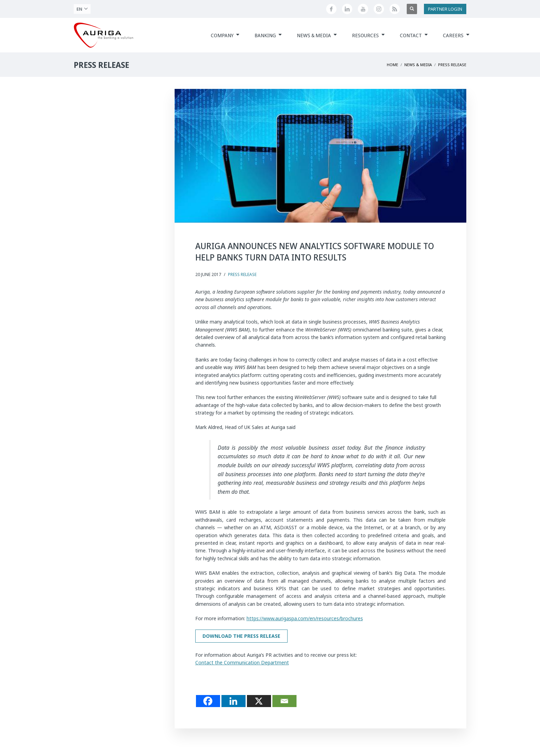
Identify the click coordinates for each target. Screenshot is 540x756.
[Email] (284, 701)
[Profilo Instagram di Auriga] (379, 9)
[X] (259, 701)
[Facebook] (208, 701)
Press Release (242, 274)
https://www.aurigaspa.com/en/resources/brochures (305, 618)
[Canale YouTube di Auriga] (363, 9)
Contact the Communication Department (242, 662)
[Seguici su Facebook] (331, 9)
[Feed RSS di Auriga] (395, 9)
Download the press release (241, 636)
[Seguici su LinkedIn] (347, 9)
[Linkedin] (233, 701)
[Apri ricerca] (412, 9)
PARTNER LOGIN (445, 9)
